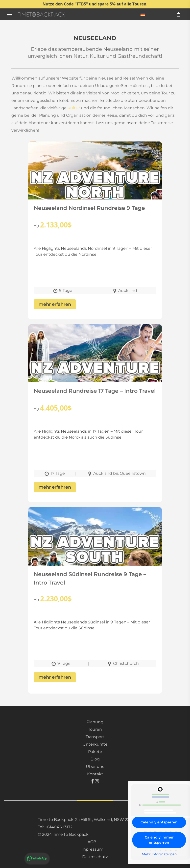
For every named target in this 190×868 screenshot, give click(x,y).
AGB (92, 842)
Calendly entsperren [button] (159, 822)
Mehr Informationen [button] (159, 854)
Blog (95, 759)
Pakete (95, 752)
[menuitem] (143, 14)
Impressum (92, 849)
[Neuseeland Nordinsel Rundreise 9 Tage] (95, 184)
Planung (95, 722)
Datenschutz (95, 857)
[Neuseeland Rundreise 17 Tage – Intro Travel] (95, 367)
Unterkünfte (95, 744)
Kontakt (95, 774)
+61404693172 (59, 827)
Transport (95, 737)
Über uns (95, 767)
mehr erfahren (55, 304)
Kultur (74, 108)
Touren (95, 729)
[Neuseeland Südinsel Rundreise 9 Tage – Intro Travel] (95, 550)
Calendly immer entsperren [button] (159, 840)
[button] (10, 14)
